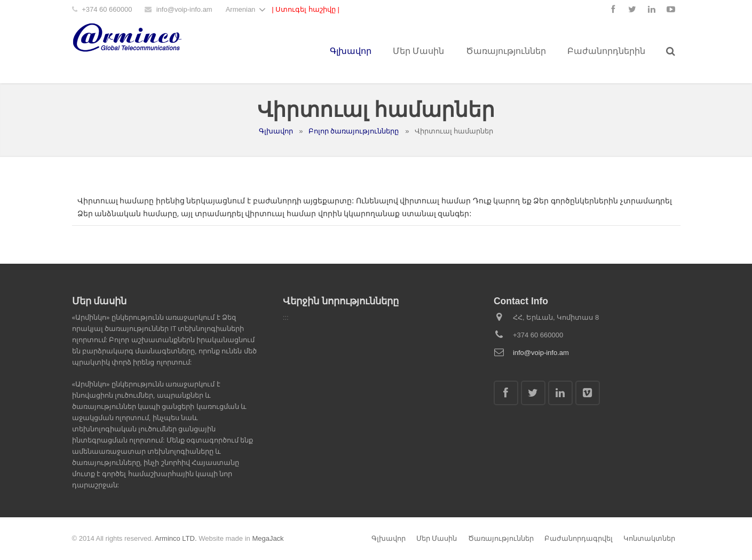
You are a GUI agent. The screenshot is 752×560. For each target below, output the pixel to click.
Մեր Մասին (437, 538)
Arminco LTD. (176, 538)
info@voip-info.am (184, 9)
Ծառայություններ (501, 538)
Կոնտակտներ (649, 538)
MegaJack (268, 538)
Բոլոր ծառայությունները (354, 131)
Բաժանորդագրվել (579, 538)
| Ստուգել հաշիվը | (306, 9)
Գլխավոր (276, 131)
